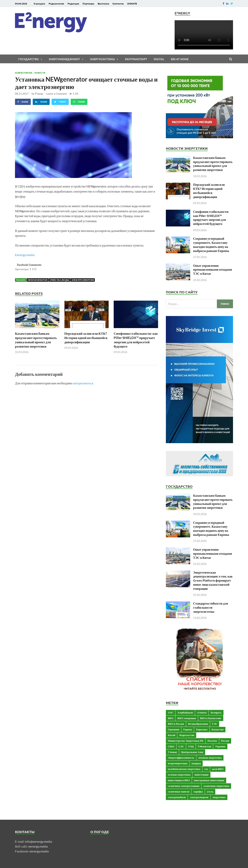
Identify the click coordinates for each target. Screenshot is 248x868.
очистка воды (59, 280)
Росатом (212, 741)
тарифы (198, 791)
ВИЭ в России (176, 724)
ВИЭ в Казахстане (211, 718)
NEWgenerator (38, 280)
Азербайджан (185, 712)
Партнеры (88, 4)
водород (196, 763)
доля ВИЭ (218, 769)
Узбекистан (204, 746)
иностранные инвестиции (209, 780)
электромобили (177, 797)
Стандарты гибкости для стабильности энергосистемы (211, 607)
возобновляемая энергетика (184, 769)
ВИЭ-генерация (187, 718)
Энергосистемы (102, 59)
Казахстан (218, 729)
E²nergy (39, 94)
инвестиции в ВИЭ (179, 780)
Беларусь (216, 712)
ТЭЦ (191, 746)
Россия (225, 741)
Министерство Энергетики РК (186, 741)
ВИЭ (171, 718)
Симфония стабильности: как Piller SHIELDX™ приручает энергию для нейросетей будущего (136, 340)
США (171, 746)
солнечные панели (179, 791)
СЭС (181, 746)
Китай (171, 735)
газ (206, 769)
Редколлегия (56, 4)
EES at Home (180, 59)
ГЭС (215, 724)
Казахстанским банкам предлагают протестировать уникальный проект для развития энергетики (36, 340)
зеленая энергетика (179, 775)
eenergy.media (38, 846)
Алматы (202, 712)
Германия (174, 729)
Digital (159, 59)
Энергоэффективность (181, 758)
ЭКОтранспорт (136, 59)
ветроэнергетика (178, 763)
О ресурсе (39, 4)
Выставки (103, 4)
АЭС (171, 712)
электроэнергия (83, 280)
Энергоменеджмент (64, 59)
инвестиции (201, 775)
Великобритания (198, 724)
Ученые (172, 752)
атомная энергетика (210, 758)
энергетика (219, 797)
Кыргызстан (187, 735)
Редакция (73, 4)
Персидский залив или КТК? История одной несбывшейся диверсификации (86, 338)
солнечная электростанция (184, 786)
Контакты (118, 4)
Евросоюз (202, 729)
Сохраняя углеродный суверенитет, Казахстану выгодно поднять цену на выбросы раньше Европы (211, 244)
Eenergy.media (24, 73)
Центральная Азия (192, 752)
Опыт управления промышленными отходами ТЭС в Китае (213, 270)
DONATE (132, 4)
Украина (220, 746)
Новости (40, 73)
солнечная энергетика (216, 786)
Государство (29, 59)
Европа (188, 729)
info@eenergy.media (38, 841)
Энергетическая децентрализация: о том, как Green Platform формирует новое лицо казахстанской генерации (213, 580)
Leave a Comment (57, 94)
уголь (210, 791)
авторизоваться (83, 383)
